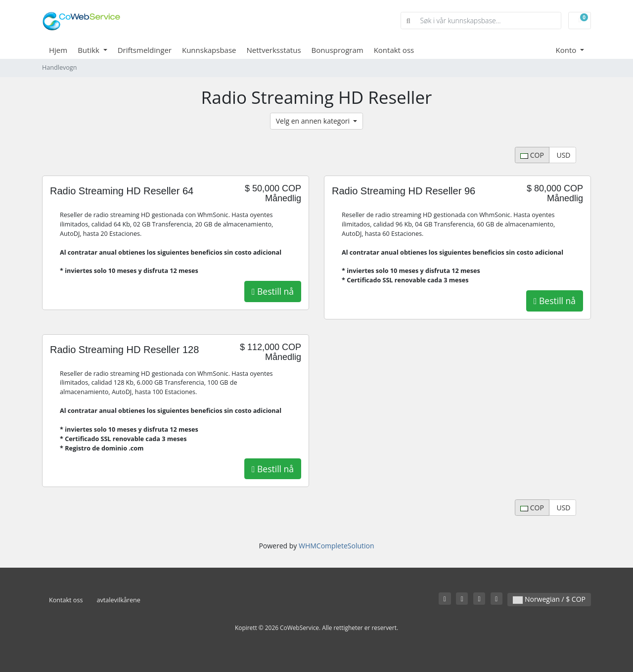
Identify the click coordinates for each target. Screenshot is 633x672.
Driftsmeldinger (145, 50)
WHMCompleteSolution (337, 546)
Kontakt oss (394, 50)
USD (563, 155)
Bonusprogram (338, 50)
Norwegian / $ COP (549, 599)
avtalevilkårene (118, 600)
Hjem (58, 50)
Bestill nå (273, 291)
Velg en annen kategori (314, 121)
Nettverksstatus (274, 50)
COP (532, 155)
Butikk (90, 50)
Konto (567, 50)
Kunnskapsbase (209, 50)
